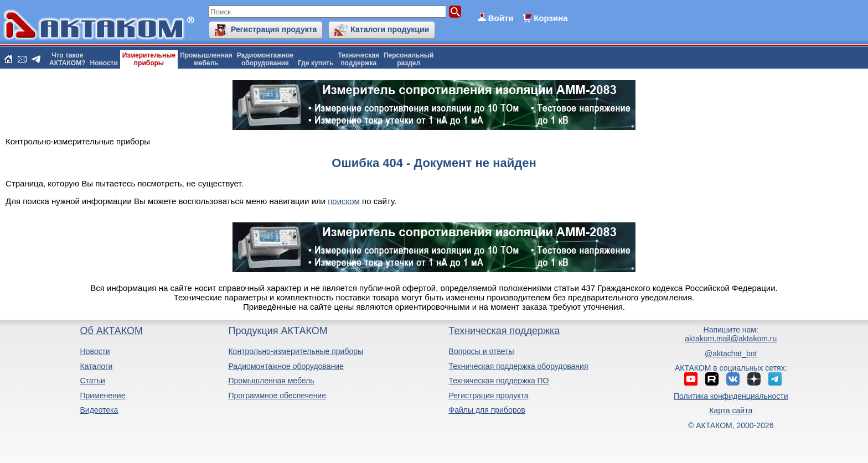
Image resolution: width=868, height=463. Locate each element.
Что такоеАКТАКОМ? (68, 59)
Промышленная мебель (271, 381)
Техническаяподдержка (359, 59)
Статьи (92, 381)
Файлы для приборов (487, 410)
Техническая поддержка (505, 331)
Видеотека (99, 410)
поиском (344, 201)
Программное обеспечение (277, 396)
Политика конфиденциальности (731, 396)
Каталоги (96, 366)
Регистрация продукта (274, 29)
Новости (104, 63)
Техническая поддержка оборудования (519, 366)
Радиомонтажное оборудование (286, 366)
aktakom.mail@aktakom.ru (731, 339)
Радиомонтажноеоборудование (265, 59)
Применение (102, 396)
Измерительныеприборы (149, 59)
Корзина (551, 18)
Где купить (316, 63)
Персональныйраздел (409, 59)
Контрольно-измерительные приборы (296, 351)
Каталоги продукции (390, 29)
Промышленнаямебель (206, 59)
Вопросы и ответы (482, 351)
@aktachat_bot (731, 353)
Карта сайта (731, 410)
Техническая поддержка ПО (499, 381)
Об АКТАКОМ (111, 331)
